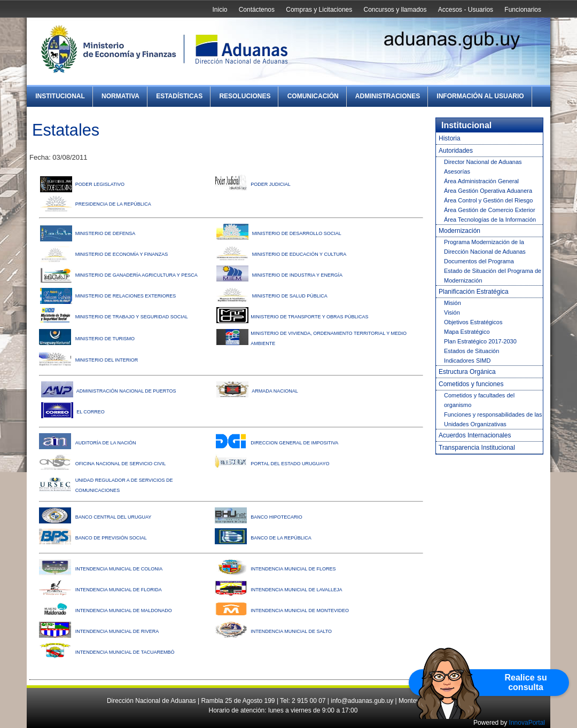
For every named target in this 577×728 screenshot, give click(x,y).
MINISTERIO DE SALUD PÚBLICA (290, 296)
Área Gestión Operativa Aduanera (488, 191)
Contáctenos (257, 10)
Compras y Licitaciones (319, 10)
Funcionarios (523, 10)
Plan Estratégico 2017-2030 (480, 341)
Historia (450, 138)
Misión (453, 303)
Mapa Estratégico (467, 332)
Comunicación (313, 96)
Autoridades (456, 151)
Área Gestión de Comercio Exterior (490, 210)
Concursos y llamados (395, 10)
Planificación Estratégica (474, 292)
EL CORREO (91, 412)
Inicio (220, 10)
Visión (452, 312)
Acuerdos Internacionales (475, 435)
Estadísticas (179, 96)
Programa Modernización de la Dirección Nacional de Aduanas (485, 247)
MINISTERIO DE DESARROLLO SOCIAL (297, 233)
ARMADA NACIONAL (275, 391)
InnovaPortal (527, 723)
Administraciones (388, 96)
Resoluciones (245, 96)
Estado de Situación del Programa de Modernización (493, 276)
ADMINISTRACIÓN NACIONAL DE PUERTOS (126, 391)
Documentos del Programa (479, 261)
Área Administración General (481, 181)
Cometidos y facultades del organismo (479, 400)
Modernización (459, 231)
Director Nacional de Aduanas (483, 162)
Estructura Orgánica (467, 372)
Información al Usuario (480, 96)
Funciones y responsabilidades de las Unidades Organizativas (493, 419)
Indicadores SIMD (467, 361)
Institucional (60, 96)
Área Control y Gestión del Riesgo (488, 200)
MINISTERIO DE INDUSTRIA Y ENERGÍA (297, 275)
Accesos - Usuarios (466, 10)
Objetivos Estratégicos (473, 322)
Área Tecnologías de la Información (490, 220)
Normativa (120, 96)
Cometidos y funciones (471, 384)
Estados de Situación (471, 351)
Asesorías (457, 171)
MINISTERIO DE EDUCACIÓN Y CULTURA (299, 254)
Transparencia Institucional (477, 448)
